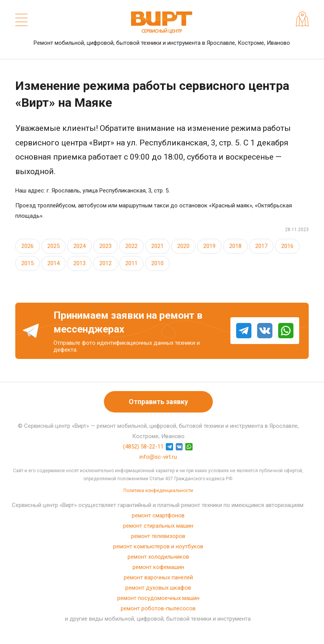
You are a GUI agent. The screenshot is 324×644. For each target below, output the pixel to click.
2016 (287, 246)
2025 (53, 246)
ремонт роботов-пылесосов (158, 608)
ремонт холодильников (158, 557)
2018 (235, 246)
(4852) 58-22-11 (143, 447)
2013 (79, 263)
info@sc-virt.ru (158, 457)
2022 (131, 246)
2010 (157, 263)
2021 (157, 246)
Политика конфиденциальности (158, 491)
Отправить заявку (158, 402)
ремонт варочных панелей (158, 577)
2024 (79, 246)
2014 (53, 263)
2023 (105, 246)
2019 (209, 246)
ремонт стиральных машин (158, 526)
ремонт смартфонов (158, 515)
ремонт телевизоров (158, 536)
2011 (131, 263)
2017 (261, 246)
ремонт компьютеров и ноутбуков (158, 546)
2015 (28, 263)
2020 (183, 246)
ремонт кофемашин (158, 567)
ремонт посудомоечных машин (158, 598)
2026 (28, 246)
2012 (105, 263)
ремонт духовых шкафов (158, 588)
